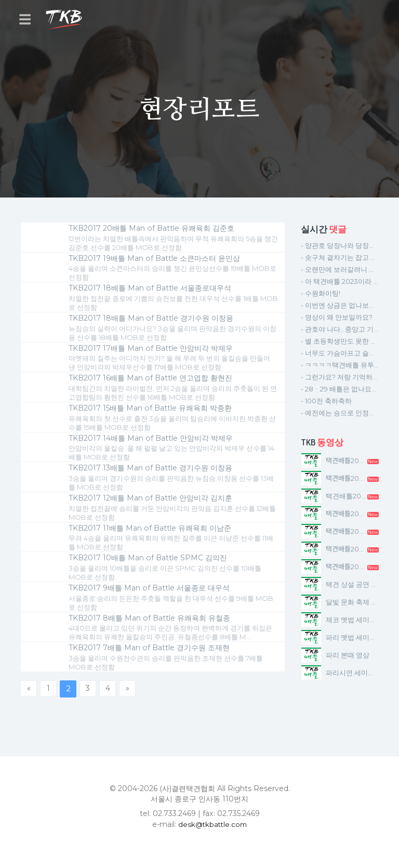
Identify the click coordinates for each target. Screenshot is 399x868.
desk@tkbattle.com (213, 836)
